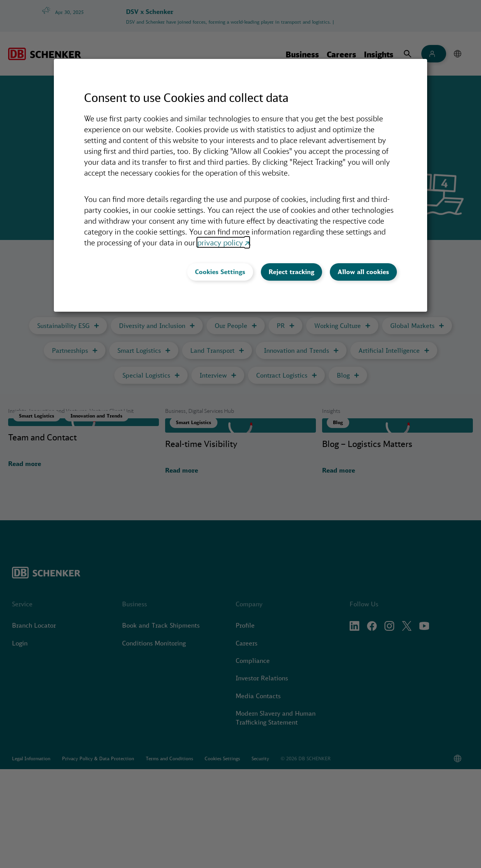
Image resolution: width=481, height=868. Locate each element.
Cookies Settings (220, 272)
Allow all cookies (363, 272)
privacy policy (220, 242)
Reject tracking (291, 272)
